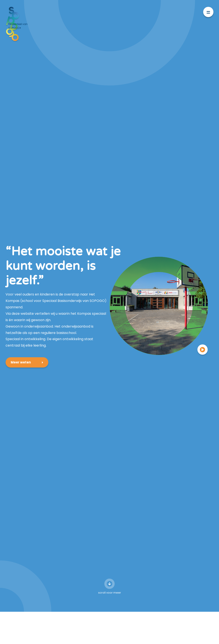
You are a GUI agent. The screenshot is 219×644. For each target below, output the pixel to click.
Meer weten (21, 345)
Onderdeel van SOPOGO (18, 26)
